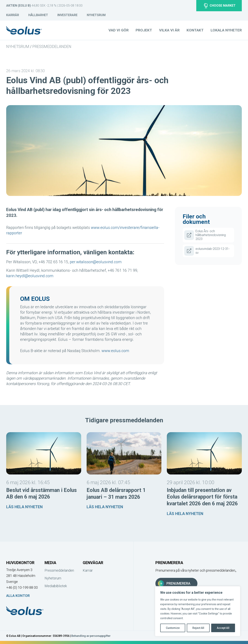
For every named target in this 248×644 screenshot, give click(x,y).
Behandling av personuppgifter (91, 636)
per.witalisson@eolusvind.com (96, 262)
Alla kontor (18, 596)
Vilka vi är (169, 30)
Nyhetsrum (96, 15)
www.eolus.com (115, 351)
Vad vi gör (119, 30)
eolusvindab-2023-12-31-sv (207, 251)
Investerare (67, 15)
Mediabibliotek (56, 586)
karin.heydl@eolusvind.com (30, 276)
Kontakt (195, 30)
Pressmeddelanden (52, 47)
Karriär (13, 15)
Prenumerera (174, 583)
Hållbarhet (38, 15)
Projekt (144, 30)
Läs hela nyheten (24, 507)
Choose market (220, 6)
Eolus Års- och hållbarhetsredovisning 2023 (205, 235)
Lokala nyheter (226, 30)
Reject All (198, 628)
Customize (173, 628)
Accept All (223, 628)
